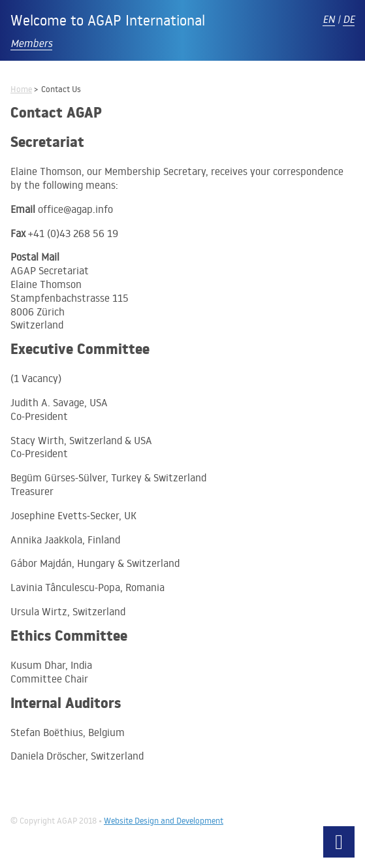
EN (329, 19)
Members (31, 43)
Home (21, 89)
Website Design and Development (164, 820)
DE (349, 19)
